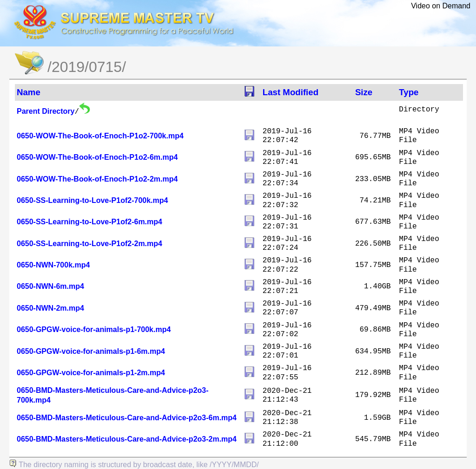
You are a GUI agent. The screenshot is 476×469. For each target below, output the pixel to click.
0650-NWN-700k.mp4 (53, 265)
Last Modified (291, 92)
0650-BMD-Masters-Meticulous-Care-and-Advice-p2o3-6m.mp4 (127, 418)
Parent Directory (46, 111)
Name (29, 92)
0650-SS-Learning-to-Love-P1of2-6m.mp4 (89, 222)
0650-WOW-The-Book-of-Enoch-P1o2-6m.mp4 (97, 157)
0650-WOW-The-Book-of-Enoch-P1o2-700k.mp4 (100, 136)
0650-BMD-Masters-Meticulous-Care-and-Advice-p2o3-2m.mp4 (127, 439)
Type (409, 92)
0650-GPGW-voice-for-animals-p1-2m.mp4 (91, 373)
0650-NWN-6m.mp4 (50, 286)
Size (364, 92)
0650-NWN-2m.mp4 (50, 308)
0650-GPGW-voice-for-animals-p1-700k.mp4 (94, 329)
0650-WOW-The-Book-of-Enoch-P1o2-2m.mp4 (97, 179)
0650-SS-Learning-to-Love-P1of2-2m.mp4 (89, 244)
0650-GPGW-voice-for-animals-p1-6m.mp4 (91, 351)
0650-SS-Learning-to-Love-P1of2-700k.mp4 (92, 200)
